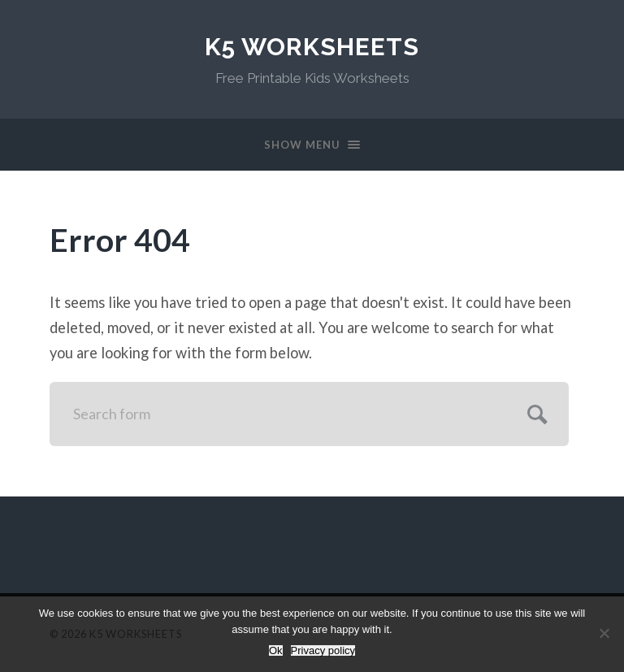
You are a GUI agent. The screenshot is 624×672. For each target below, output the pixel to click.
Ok (276, 650)
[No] (604, 633)
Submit (535, 412)
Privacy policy (323, 650)
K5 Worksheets (312, 47)
